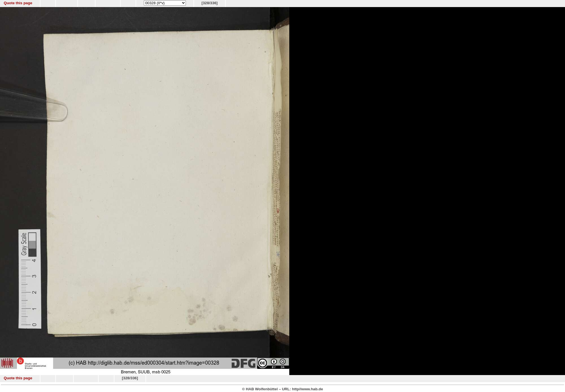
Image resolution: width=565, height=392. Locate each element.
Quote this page (18, 3)
